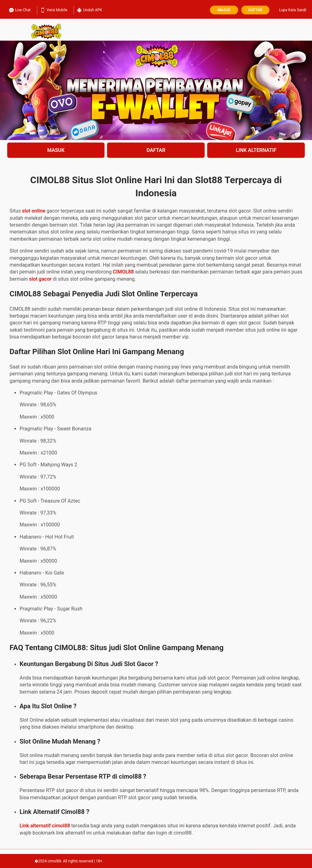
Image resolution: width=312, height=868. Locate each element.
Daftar (256, 10)
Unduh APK (90, 9)
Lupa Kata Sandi (293, 10)
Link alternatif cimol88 (45, 826)
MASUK (56, 150)
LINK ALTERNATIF (256, 150)
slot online (34, 211)
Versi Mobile (54, 9)
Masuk (224, 10)
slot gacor (40, 279)
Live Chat (20, 9)
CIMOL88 (123, 272)
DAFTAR (156, 150)
